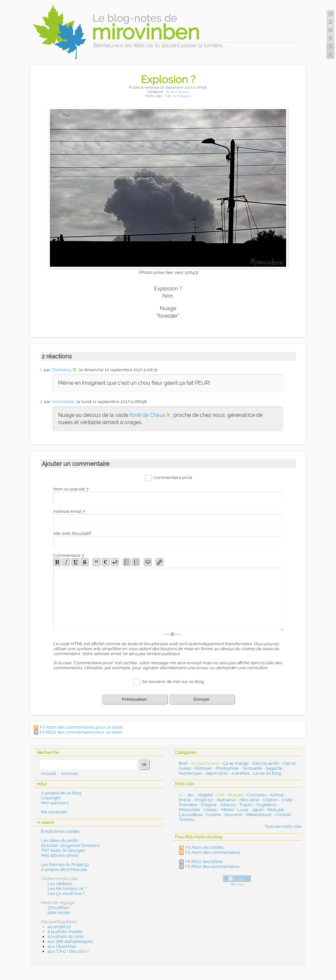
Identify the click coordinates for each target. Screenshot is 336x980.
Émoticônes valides (60, 831)
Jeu (190, 795)
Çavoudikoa (191, 815)
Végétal (205, 795)
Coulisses (257, 795)
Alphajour (226, 800)
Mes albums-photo (60, 855)
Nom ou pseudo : (72, 489)
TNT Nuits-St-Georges (63, 850)
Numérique (190, 773)
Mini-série (249, 800)
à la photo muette (65, 932)
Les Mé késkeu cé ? (67, 889)
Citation (270, 800)
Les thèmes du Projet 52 (65, 865)
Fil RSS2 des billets (204, 862)
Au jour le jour (178, 92)
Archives (69, 774)
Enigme (209, 805)
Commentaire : (70, 555)
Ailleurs (228, 805)
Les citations (60, 884)
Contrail (283, 815)
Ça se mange (236, 763)
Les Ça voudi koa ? (66, 893)
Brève (185, 800)
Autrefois (240, 773)
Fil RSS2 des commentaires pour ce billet (81, 732)
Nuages (184, 96)
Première (188, 805)
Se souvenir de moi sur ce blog (173, 682)
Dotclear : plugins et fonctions (70, 845)
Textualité (252, 768)
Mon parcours (55, 803)
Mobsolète (189, 810)
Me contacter (54, 812)
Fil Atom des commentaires (213, 852)
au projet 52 (59, 927)
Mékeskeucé (259, 815)
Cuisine (213, 815)
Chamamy (61, 370)
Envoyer (202, 699)
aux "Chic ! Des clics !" (69, 951)
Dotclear (203, 768)
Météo (228, 810)
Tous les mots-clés (283, 826)
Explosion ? (168, 79)
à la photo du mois (66, 936)
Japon (258, 810)
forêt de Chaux (147, 415)
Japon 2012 (217, 773)
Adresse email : (70, 511)
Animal (277, 795)
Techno (186, 820)
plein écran (59, 912)
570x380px (59, 908)
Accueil (49, 774)
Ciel (168, 96)
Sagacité (274, 768)
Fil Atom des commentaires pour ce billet (81, 727)
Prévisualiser (134, 699)
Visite (287, 800)
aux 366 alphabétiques (70, 941)
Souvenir (233, 815)
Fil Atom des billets (204, 847)
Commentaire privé (173, 478)
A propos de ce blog (61, 793)
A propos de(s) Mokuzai (64, 869)
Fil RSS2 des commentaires (212, 866)
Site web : (73, 533)
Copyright (51, 798)
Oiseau (211, 810)
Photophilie (227, 768)
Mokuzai (276, 810)
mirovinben (63, 402)
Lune (243, 810)
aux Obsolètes (62, 946)
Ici (174, 96)
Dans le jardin (266, 763)
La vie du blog (267, 773)
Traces (246, 805)
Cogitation (266, 805)
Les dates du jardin (60, 841)
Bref (183, 763)
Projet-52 (204, 800)
